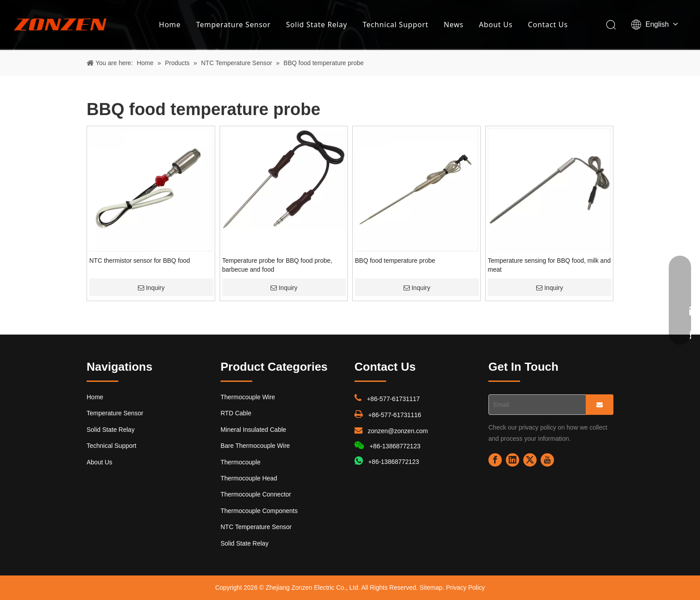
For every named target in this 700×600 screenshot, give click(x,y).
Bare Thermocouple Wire (255, 446)
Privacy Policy (465, 588)
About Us (496, 25)
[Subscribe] (600, 405)
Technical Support (395, 25)
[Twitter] (530, 460)
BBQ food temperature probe (395, 261)
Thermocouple (241, 462)
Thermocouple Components (259, 511)
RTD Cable (236, 413)
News (454, 25)
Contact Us (548, 25)
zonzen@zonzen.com (398, 431)
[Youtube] (547, 460)
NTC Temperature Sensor (256, 527)
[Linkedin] (512, 460)
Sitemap (431, 588)
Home (170, 25)
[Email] (535, 405)
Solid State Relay (317, 25)
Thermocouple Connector (256, 494)
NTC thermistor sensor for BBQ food (140, 261)
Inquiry (151, 288)
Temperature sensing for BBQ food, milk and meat (549, 265)
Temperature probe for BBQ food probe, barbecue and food (277, 265)
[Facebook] (495, 460)
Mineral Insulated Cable (253, 430)
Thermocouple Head (249, 478)
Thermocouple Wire (248, 397)
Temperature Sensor (233, 25)
